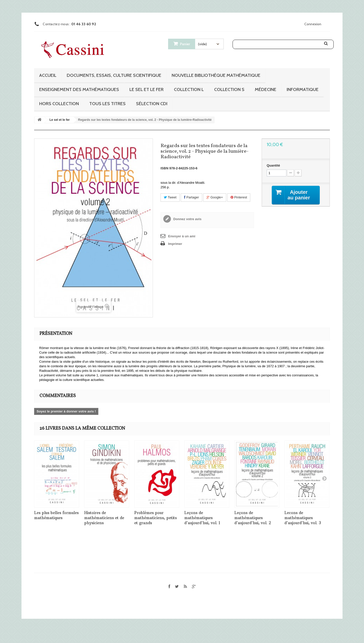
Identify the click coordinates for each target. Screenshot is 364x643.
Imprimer (175, 244)
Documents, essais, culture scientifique (114, 75)
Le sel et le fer (146, 89)
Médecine (266, 89)
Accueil (48, 75)
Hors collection (59, 104)
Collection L (189, 89)
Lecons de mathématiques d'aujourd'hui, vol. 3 (303, 518)
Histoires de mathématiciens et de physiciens (104, 518)
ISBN (164, 168)
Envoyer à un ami (182, 236)
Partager (191, 197)
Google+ (215, 197)
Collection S (229, 89)
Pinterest (239, 197)
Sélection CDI (152, 104)
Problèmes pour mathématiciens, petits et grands (155, 518)
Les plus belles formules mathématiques (56, 515)
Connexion (313, 24)
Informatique (303, 89)
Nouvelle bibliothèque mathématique (216, 75)
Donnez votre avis (187, 219)
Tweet (170, 197)
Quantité (273, 165)
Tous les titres (107, 104)
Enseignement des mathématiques (79, 89)
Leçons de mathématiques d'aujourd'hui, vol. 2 (253, 518)
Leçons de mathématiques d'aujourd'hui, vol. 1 (202, 518)
